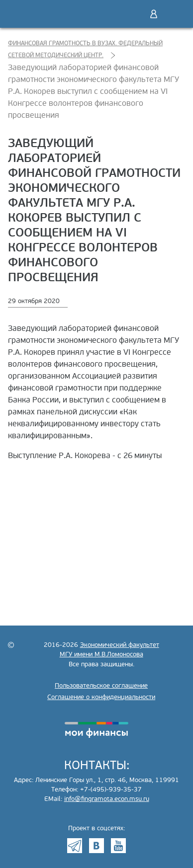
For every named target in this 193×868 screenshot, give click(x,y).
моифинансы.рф (96, 730)
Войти (154, 14)
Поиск (133, 14)
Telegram (75, 846)
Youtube (118, 846)
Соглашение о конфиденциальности (101, 697)
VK (96, 846)
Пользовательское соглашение (101, 686)
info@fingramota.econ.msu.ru (107, 799)
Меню (175, 14)
